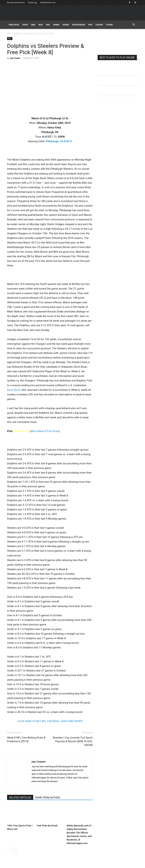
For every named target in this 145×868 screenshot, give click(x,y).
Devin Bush (14, 390)
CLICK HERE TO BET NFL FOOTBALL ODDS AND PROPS (50, 721)
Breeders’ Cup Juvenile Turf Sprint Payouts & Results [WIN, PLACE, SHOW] (73, 741)
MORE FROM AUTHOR (48, 798)
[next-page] (15, 850)
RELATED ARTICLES (20, 798)
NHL (48, 25)
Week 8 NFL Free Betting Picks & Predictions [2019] (26, 739)
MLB (40, 25)
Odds (25, 25)
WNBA (56, 25)
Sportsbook (79, 25)
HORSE (66, 25)
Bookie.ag (33, 2)
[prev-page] (9, 850)
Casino (99, 25)
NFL (9, 33)
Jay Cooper (15, 58)
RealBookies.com (48, 2)
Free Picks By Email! (47, 826)
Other (109, 25)
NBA (33, 25)
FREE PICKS (14, 25)
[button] (134, 25)
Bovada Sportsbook (16, 2)
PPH (90, 25)
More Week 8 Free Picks (45, 431)
